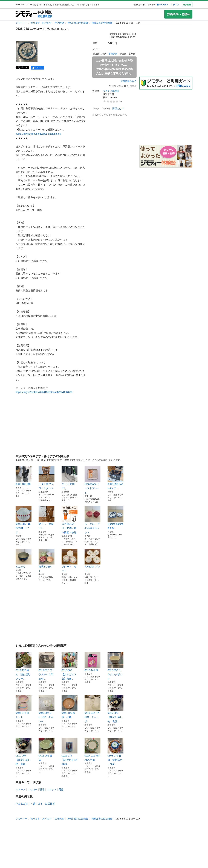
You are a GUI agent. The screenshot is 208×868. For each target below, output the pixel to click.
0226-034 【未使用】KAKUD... (70, 752)
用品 (61, 789)
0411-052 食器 (47, 749)
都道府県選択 (45, 16)
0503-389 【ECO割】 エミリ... (24, 520)
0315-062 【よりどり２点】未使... (70, 666)
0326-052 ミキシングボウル (115, 666)
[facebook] (37, 68)
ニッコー (33, 789)
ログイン (175, 5)
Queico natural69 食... (115, 518)
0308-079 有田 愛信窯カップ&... (115, 752)
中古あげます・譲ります (29, 804)
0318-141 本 (93, 662)
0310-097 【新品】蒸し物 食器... (24, 752)
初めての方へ (163, 5)
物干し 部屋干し (47, 518)
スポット (51, 789)
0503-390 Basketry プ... (115, 478)
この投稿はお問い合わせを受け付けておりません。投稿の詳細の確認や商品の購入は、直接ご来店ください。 (114, 67)
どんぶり (24, 558)
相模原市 (113, 54)
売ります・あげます (41, 23)
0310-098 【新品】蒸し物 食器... (115, 709)
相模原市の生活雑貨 (102, 23)
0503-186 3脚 (24, 476)
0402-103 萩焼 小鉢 (70, 707)
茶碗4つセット (47, 560)
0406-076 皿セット (24, 707)
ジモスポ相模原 (111, 91)
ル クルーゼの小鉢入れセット (93, 520)
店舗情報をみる (128, 81)
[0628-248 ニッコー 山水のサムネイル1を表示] (27, 52)
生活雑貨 (59, 23)
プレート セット (70, 560)
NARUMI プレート (93, 560)
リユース (21, 789)
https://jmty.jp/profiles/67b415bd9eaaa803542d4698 (44, 392)
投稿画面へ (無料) (178, 14)
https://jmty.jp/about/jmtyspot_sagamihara (38, 134)
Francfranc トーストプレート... (93, 480)
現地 (42, 789)
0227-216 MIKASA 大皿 (93, 749)
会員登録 (187, 5)
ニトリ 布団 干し (70, 478)
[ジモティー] (26, 14)
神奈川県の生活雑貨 (78, 23)
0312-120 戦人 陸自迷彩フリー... (24, 666)
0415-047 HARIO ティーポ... (93, 709)
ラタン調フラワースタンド (47, 478)
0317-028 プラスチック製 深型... (47, 666)
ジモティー (21, 23)
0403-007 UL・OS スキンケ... (47, 709)
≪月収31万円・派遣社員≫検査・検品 (70, 520)
